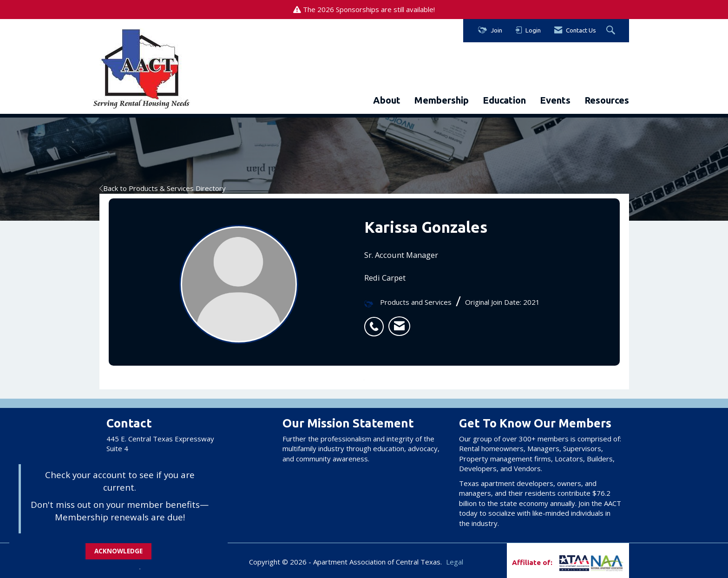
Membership (442, 100)
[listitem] (376, 322)
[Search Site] (612, 31)
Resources (607, 100)
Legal (455, 562)
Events (555, 100)
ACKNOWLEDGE (118, 551)
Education (504, 100)
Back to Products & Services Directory (163, 188)
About (387, 100)
